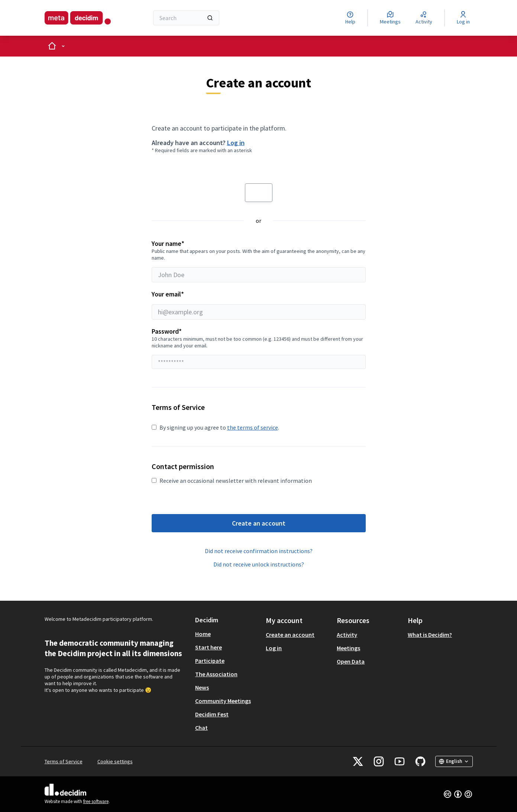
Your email (259, 305)
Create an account (259, 523)
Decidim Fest (212, 714)
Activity (347, 635)
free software (96, 801)
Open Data (351, 661)
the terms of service (253, 427)
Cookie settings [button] (115, 761)
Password (167, 331)
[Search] (186, 18)
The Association (216, 674)
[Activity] (424, 18)
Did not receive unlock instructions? (259, 564)
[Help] (350, 18)
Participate (210, 661)
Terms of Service (64, 761)
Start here (209, 647)
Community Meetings (223, 701)
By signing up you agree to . (215, 427)
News (202, 687)
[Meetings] (390, 18)
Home (203, 634)
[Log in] (463, 18)
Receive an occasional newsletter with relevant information (232, 481)
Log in (236, 143)
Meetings (348, 648)
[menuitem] (228, 634)
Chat (201, 728)
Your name (259, 261)
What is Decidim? (430, 635)
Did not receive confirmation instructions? (259, 551)
